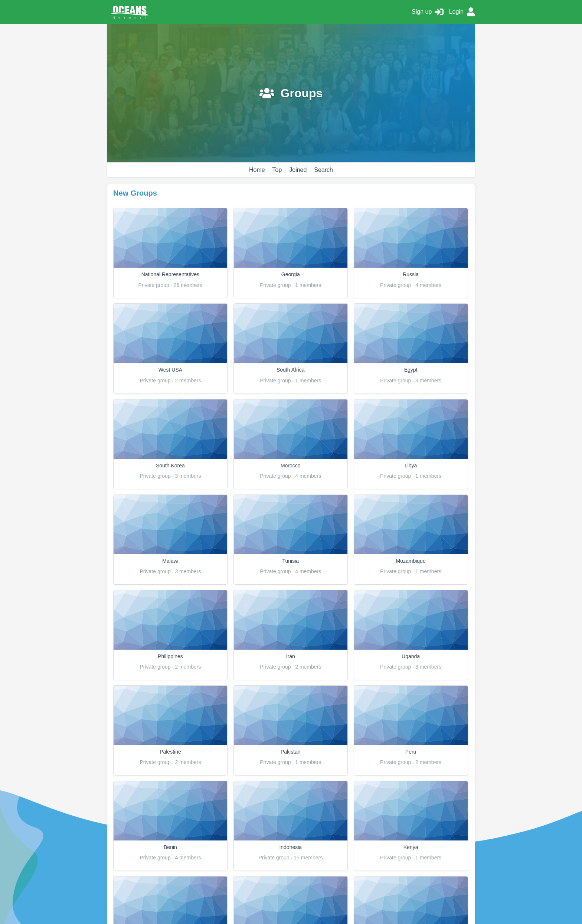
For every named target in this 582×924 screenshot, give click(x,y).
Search (323, 170)
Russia (411, 274)
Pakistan (291, 752)
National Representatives (170, 274)
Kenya (411, 847)
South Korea (170, 466)
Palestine (170, 752)
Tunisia (290, 561)
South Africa (291, 370)
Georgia (291, 274)
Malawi (170, 561)
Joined (298, 170)
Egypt (411, 370)
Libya (411, 466)
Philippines (170, 656)
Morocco (291, 466)
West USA (170, 370)
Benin (170, 847)
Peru (411, 752)
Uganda (411, 656)
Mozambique (411, 561)
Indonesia (290, 847)
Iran (291, 656)
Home (257, 170)
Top (277, 170)
